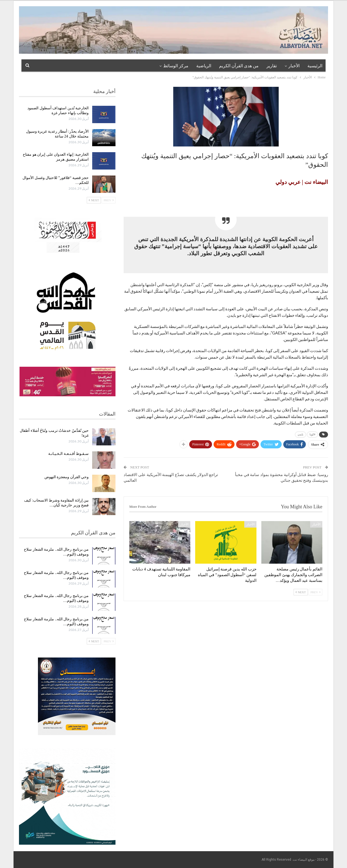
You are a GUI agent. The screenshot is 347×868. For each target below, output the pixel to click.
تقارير (272, 66)
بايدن (301, 434)
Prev (315, 592)
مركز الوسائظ (176, 66)
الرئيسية (315, 66)
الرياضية (204, 66)
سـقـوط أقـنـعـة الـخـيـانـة (68, 454)
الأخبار (294, 66)
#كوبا (312, 434)
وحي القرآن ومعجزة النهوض (67, 477)
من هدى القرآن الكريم (239, 66)
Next (301, 592)
